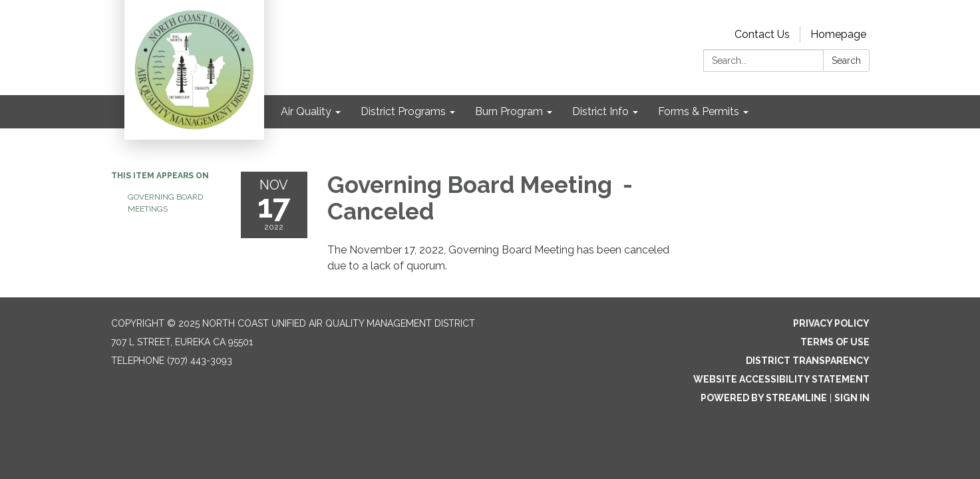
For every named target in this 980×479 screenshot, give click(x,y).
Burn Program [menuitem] (509, 111)
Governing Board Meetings (165, 203)
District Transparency (808, 361)
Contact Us (762, 34)
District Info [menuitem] (600, 111)
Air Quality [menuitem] (306, 111)
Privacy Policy (831, 323)
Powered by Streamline (764, 398)
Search (846, 61)
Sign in (852, 398)
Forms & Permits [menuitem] (699, 111)
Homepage (838, 34)
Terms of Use (835, 342)
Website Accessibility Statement (781, 379)
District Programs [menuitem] (403, 111)
